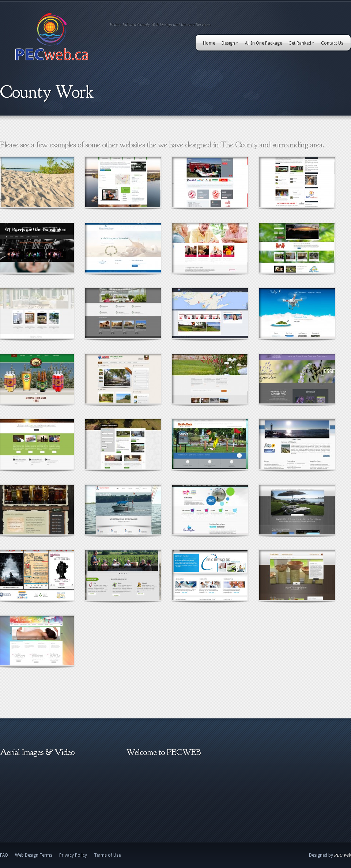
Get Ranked (301, 43)
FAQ (4, 855)
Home (209, 43)
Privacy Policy (73, 855)
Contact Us (332, 43)
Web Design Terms (34, 855)
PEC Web (343, 855)
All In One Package (263, 43)
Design (230, 43)
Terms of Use (107, 855)
